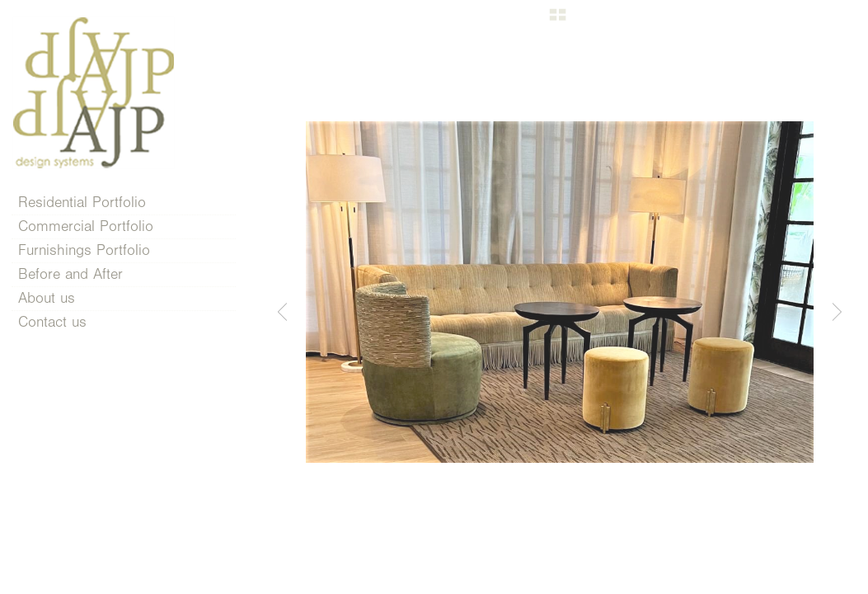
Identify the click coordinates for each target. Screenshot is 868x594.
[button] (558, 21)
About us (47, 298)
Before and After (70, 274)
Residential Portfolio (92, 203)
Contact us (52, 322)
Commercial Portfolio (96, 226)
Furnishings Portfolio (94, 250)
